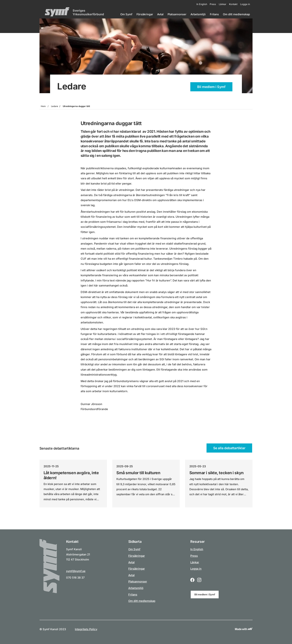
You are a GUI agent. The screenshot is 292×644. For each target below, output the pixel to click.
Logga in (245, 4)
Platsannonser (177, 14)
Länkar (223, 4)
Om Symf (126, 14)
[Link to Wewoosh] (244, 629)
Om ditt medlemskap (236, 14)
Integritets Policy (86, 629)
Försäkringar (145, 14)
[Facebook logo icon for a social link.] (192, 580)
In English (202, 4)
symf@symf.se (76, 571)
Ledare (55, 106)
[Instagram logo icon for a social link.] (199, 580)
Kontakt (233, 4)
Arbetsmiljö (198, 14)
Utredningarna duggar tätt (76, 106)
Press (213, 4)
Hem (43, 106)
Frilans (214, 14)
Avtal (160, 14)
